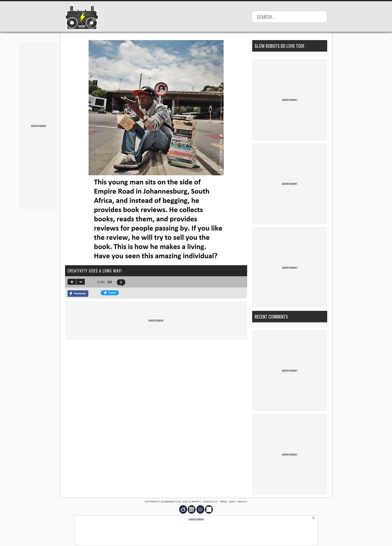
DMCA (232, 502)
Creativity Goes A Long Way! (95, 271)
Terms (223, 502)
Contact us (210, 502)
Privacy (243, 502)
